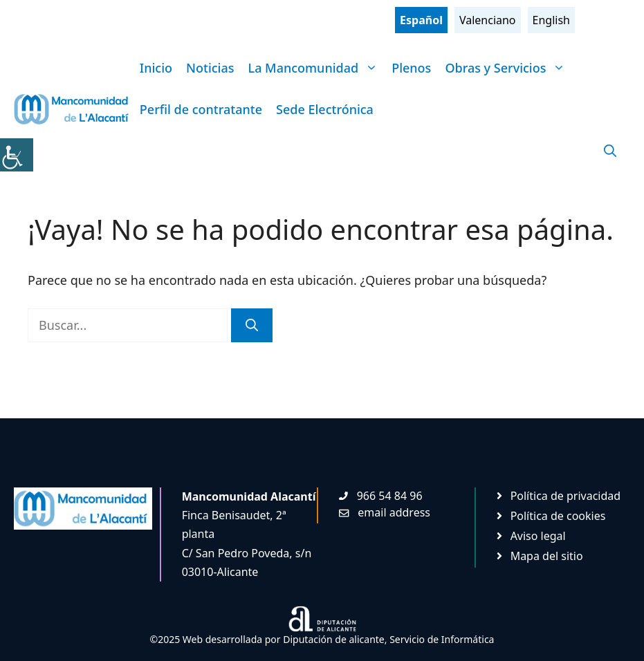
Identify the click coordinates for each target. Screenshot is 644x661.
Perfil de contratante (201, 109)
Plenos (411, 68)
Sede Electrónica (325, 109)
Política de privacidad (566, 496)
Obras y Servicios (508, 68)
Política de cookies (558, 516)
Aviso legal (538, 536)
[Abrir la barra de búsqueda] (610, 151)
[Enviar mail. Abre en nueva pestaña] (385, 512)
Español (421, 20)
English (551, 20)
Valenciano (488, 20)
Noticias (210, 68)
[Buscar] (252, 325)
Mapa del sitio (547, 556)
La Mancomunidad (317, 68)
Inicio (156, 68)
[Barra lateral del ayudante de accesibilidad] (17, 155)
